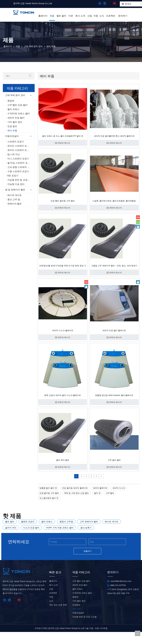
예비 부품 (12, 131)
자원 (51, 609)
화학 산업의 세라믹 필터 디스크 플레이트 (63, 395)
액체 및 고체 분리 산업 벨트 (76, 493)
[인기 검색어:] (30, 76)
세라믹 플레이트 (100, 488)
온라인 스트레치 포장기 (19, 146)
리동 (97, 640)
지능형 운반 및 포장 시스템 (21, 180)
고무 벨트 (110, 493)
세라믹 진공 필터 (16, 118)
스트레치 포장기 (16, 142)
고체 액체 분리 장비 (15, 95)
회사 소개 (53, 597)
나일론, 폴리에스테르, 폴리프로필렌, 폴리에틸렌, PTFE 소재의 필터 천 (114, 201)
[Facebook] (100, 3)
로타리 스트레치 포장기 (19, 150)
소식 (51, 613)
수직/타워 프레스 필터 (19, 114)
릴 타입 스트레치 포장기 (20, 163)
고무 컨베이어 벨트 (89, 522)
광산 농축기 (86, 528)
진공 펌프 (12, 126)
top (138, 633)
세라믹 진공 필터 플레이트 (114, 330)
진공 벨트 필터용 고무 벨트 (63, 201)
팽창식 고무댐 (66, 522)
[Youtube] (114, 3)
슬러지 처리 (11, 528)
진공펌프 (76, 617)
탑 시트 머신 (14, 154)
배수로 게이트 (15, 195)
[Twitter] (110, 3)
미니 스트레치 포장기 (18, 159)
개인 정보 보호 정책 (58, 617)
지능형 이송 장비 (16, 184)
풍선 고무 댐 (14, 199)
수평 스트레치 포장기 (18, 171)
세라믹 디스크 (119, 488)
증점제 (11, 101)
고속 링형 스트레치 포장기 (21, 167)
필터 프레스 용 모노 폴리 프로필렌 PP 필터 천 (63, 136)
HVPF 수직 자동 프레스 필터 (60, 528)
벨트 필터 (10, 522)
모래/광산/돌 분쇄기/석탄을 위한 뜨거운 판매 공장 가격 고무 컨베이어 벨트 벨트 (63, 266)
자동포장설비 (12, 136)
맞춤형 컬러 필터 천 (48, 488)
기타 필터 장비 (15, 122)
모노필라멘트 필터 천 (49, 498)
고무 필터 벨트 (114, 460)
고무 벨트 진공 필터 (17, 105)
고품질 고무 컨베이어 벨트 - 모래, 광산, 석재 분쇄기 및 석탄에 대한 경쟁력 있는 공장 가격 (114, 266)
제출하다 (87, 551)
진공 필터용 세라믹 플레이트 (75, 488)
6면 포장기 (13, 176)
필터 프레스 (13, 109)
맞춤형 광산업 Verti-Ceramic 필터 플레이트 (114, 395)
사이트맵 (103, 640)
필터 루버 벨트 (63, 460)
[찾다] (16, 76)
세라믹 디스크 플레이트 (63, 330)
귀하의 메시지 (63, 143)
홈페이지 (53, 593)
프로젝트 (53, 605)
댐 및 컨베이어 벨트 (15, 190)
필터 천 (97, 493)
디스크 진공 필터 (31, 528)
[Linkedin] (105, 3)
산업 (51, 601)
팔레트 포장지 (28, 522)
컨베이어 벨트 (15, 204)
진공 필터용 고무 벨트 (49, 493)
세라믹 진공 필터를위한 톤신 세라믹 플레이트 (114, 136)
